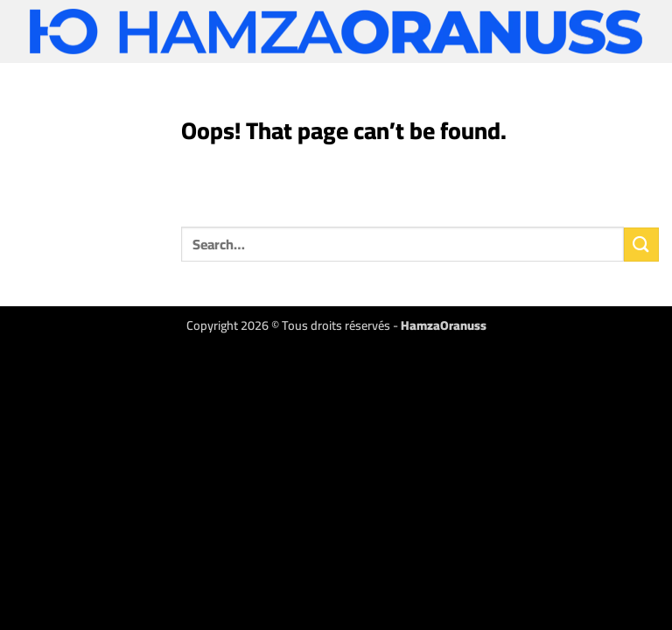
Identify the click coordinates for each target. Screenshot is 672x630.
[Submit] (641, 245)
